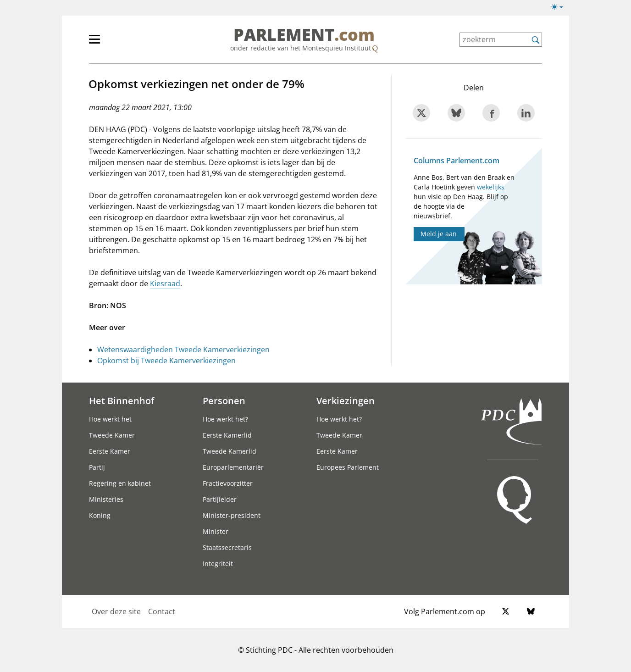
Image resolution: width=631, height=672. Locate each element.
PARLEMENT (304, 35)
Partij (97, 467)
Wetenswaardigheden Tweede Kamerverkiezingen (183, 350)
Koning (100, 515)
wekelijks (491, 187)
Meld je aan (439, 234)
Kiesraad (165, 283)
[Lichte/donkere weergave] (560, 9)
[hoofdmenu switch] (94, 43)
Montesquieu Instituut (337, 48)
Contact (162, 611)
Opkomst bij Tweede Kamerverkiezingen (166, 361)
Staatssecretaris (227, 547)
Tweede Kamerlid (230, 451)
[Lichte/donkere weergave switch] (560, 7)
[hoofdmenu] (124, 43)
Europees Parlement (348, 467)
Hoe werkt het (110, 419)
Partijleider (220, 499)
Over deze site (116, 611)
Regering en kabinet (120, 483)
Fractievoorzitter (228, 483)
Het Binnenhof (122, 400)
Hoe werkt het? (225, 419)
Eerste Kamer (110, 451)
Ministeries (106, 499)
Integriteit (218, 564)
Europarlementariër (233, 467)
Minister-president (232, 515)
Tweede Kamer (112, 435)
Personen (224, 400)
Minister (216, 531)
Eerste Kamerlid (227, 435)
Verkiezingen (346, 400)
